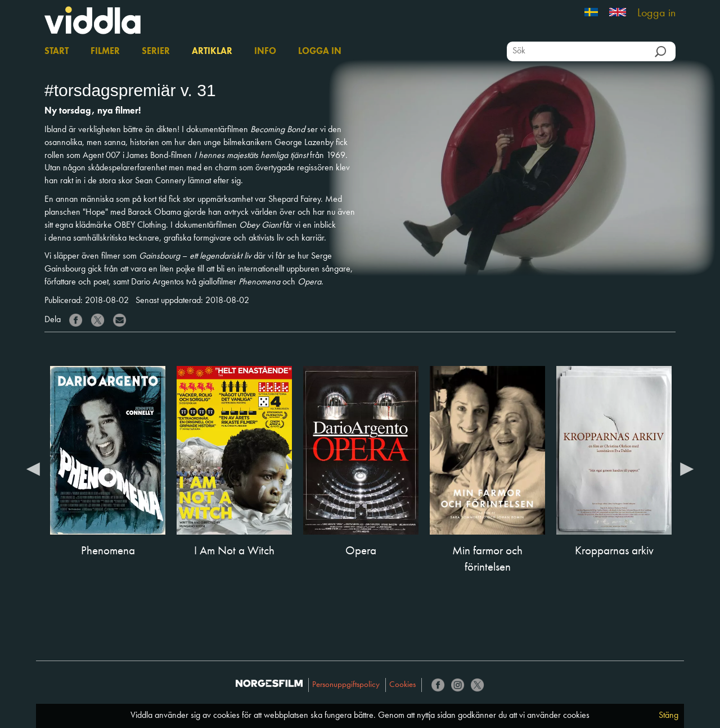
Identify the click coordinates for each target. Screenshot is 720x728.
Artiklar (212, 52)
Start (57, 52)
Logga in (656, 13)
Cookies (402, 685)
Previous (33, 468)
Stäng (669, 716)
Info (265, 52)
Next (687, 468)
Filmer (105, 52)
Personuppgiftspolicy (346, 685)
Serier (156, 52)
